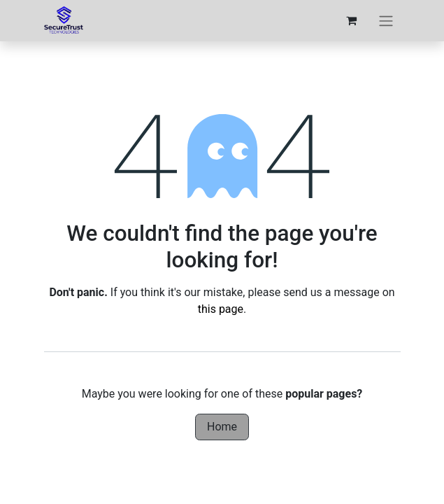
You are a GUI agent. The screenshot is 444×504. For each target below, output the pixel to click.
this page (221, 309)
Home (222, 427)
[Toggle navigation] (386, 21)
